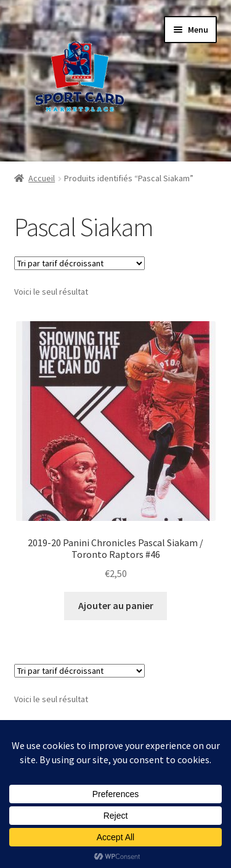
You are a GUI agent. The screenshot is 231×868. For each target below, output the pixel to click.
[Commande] (79, 263)
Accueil (42, 178)
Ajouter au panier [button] (116, 605)
